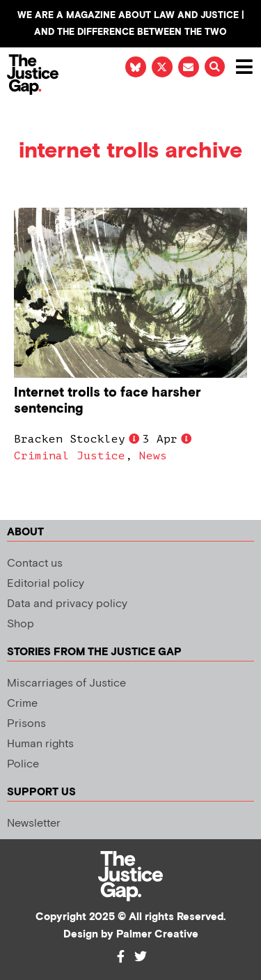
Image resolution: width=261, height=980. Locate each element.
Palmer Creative (157, 934)
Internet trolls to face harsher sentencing (108, 401)
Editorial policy (46, 584)
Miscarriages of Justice (66, 683)
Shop (21, 624)
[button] (215, 67)
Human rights (40, 744)
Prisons (26, 724)
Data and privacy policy (67, 604)
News (153, 456)
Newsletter (34, 824)
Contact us (35, 564)
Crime (22, 704)
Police (23, 764)
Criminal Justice (70, 456)
